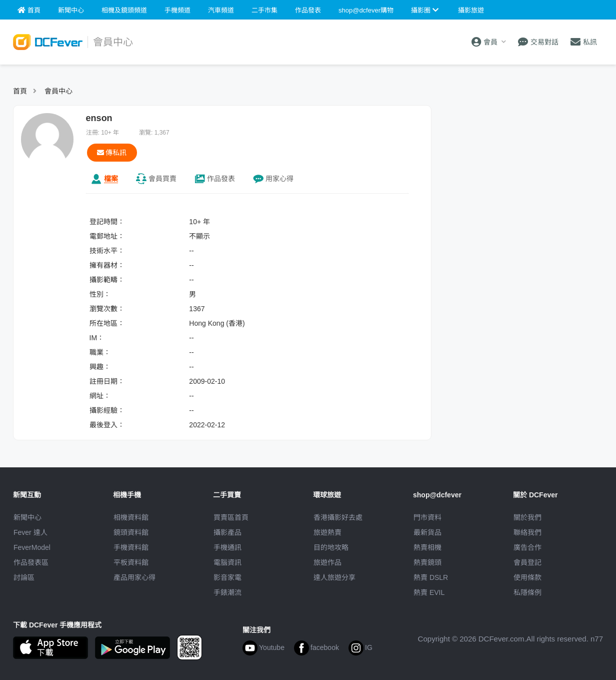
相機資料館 (131, 517)
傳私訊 (112, 153)
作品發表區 (31, 562)
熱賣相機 (427, 547)
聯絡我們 (527, 532)
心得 (279, 179)
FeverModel (32, 547)
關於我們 (527, 517)
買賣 (162, 179)
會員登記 (527, 562)
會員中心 (58, 91)
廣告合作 (527, 547)
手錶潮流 (227, 592)
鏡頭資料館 (131, 532)
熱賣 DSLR (431, 577)
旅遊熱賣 (327, 532)
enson (99, 118)
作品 (221, 179)
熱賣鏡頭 (427, 562)
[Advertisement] (522, 168)
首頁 (20, 91)
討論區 (24, 577)
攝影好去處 (338, 517)
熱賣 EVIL (429, 592)
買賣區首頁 (231, 517)
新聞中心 (27, 517)
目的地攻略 (331, 547)
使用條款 (527, 577)
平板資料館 (131, 562)
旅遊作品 (327, 562)
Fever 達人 (30, 532)
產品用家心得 (134, 577)
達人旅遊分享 (334, 577)
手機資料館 (131, 547)
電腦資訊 (227, 562)
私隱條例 (527, 592)
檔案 (111, 179)
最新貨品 (427, 532)
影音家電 (227, 577)
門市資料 (427, 517)
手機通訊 (227, 547)
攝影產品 (227, 532)
